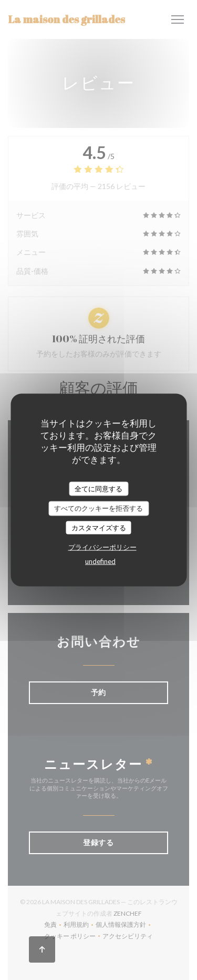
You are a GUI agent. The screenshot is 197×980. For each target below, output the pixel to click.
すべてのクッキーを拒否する (98, 508)
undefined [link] (100, 561)
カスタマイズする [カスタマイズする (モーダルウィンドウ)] (99, 527)
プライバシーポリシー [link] (102, 547)
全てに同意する (98, 488)
